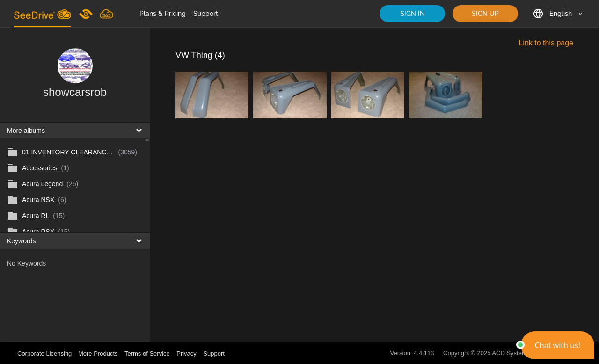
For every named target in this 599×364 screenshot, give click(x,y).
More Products (98, 353)
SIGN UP (485, 14)
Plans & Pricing (163, 14)
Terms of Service (147, 353)
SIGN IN (413, 14)
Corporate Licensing (45, 353)
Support (206, 14)
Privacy (186, 353)
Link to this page (546, 43)
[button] (558, 345)
